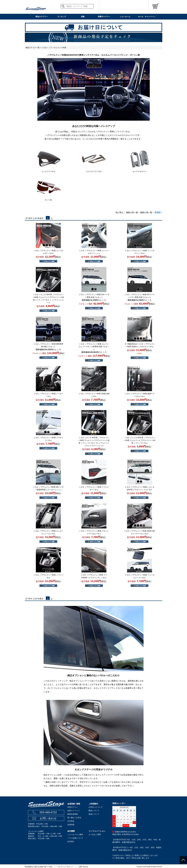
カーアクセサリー (140, 171)
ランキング (62, 17)
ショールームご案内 (75, 834)
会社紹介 (71, 841)
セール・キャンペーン (147, 17)
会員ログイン (73, 807)
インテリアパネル (48, 171)
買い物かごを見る (74, 818)
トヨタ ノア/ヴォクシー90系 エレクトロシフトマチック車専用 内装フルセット (94, 347)
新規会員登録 (73, 814)
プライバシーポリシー (65, 867)
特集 (83, 17)
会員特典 (71, 825)
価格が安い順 (132, 212)
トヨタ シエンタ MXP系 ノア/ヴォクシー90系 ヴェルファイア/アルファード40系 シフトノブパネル (140, 440)
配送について (94, 811)
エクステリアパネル (94, 171)
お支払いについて (96, 807)
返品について (94, 814)
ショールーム (125, 17)
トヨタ (44, 48)
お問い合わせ (48, 818)
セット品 (48, 200)
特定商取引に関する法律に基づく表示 (39, 867)
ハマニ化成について (75, 838)
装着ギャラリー (104, 17)
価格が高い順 (146, 212)
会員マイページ (73, 811)
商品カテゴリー (42, 17)
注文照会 (71, 821)
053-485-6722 (48, 812)
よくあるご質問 (95, 834)
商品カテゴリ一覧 (32, 48)
